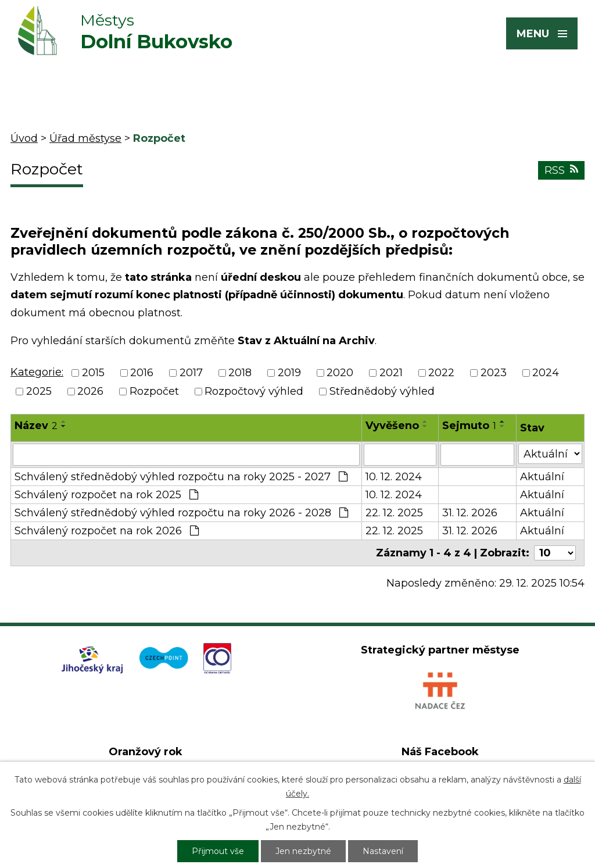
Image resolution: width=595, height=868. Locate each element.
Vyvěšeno (392, 426)
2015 (93, 373)
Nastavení (383, 851)
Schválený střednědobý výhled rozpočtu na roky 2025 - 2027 (181, 477)
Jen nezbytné (303, 851)
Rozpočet (154, 392)
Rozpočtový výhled (254, 392)
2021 (391, 373)
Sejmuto (469, 426)
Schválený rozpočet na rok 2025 (106, 495)
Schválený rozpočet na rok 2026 (107, 531)
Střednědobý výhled (382, 392)
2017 (191, 373)
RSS (561, 170)
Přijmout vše (218, 851)
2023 (494, 373)
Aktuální (542, 477)
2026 (90, 392)
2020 (340, 373)
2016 (142, 373)
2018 (240, 373)
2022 (441, 373)
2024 (546, 373)
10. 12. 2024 (394, 477)
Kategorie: (37, 372)
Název (36, 426)
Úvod (24, 138)
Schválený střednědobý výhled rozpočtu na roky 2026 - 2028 (181, 513)
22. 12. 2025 (394, 513)
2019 (289, 373)
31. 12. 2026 (470, 513)
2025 (39, 392)
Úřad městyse (85, 138)
